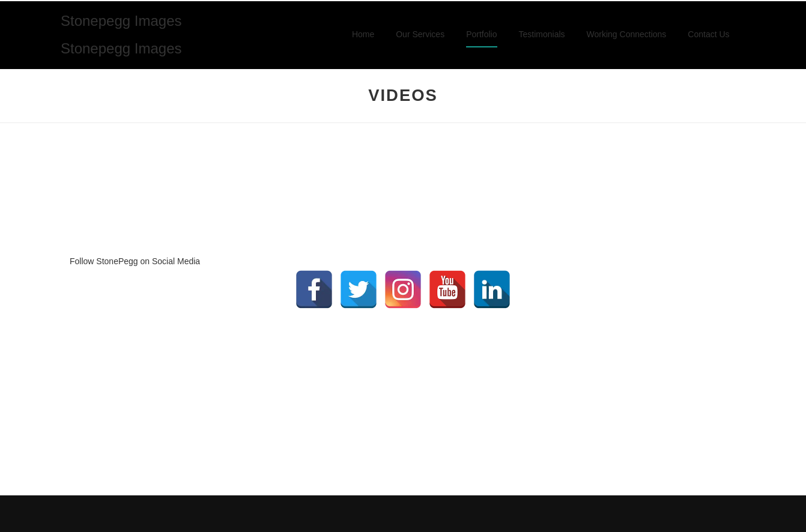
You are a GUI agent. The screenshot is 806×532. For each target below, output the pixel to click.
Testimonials (542, 34)
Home (363, 34)
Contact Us (708, 34)
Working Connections (627, 34)
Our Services (420, 34)
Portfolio (481, 34)
